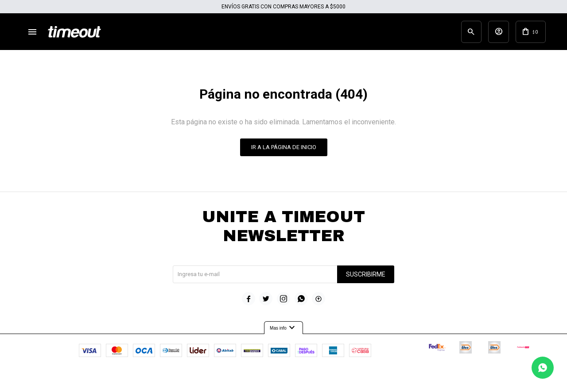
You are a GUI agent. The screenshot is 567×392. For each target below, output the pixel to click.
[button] (458, 33)
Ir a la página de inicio (284, 150)
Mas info (283, 331)
